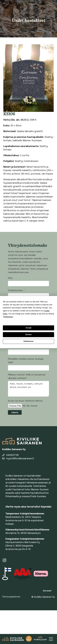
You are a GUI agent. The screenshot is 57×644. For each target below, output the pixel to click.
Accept (28, 328)
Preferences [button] (8, 317)
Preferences (28, 341)
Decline (28, 335)
